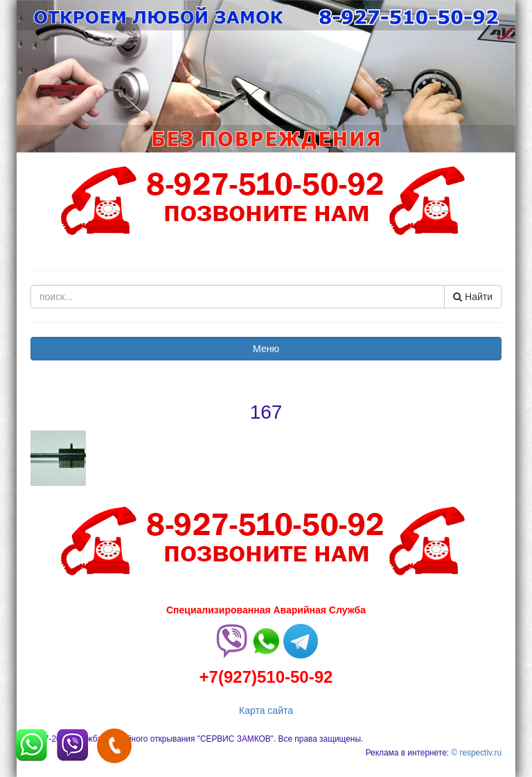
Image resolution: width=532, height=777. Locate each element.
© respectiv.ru (476, 753)
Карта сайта (266, 710)
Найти (473, 297)
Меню (266, 349)
